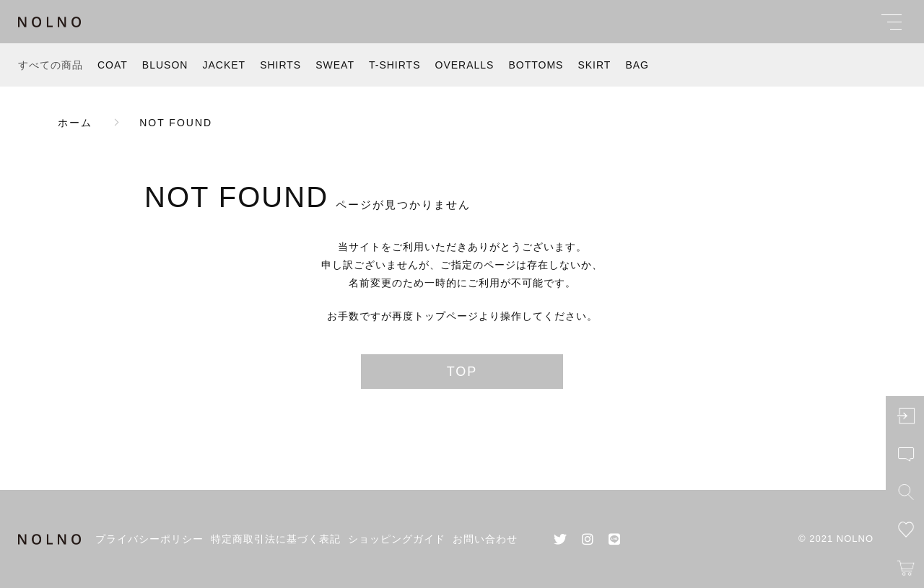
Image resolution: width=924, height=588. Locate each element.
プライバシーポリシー (149, 539)
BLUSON (165, 65)
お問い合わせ (485, 539)
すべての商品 (51, 65)
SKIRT (594, 65)
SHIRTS (280, 65)
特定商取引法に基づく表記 (276, 539)
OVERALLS (465, 65)
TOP (462, 372)
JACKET (224, 65)
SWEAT (335, 65)
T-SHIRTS (395, 65)
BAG (637, 65)
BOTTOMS (536, 65)
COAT (113, 65)
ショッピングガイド (397, 539)
